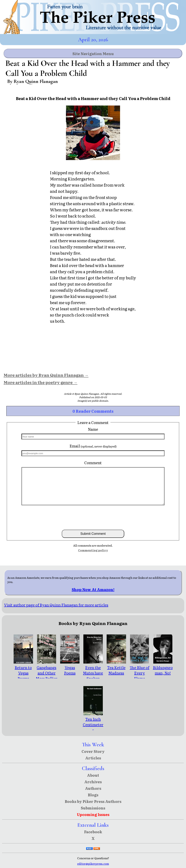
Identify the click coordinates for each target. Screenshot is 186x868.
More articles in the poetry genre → (41, 382)
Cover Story (93, 751)
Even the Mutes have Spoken (93, 670)
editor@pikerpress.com (93, 864)
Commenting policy (93, 550)
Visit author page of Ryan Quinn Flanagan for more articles (56, 605)
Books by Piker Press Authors (93, 801)
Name (93, 429)
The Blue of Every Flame (139, 670)
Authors (93, 788)
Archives (93, 782)
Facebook (93, 832)
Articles (93, 758)
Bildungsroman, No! (163, 667)
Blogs (93, 795)
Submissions (93, 808)
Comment (93, 463)
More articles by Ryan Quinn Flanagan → (46, 375)
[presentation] (93, 517)
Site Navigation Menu (93, 53)
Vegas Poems (70, 667)
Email (93, 446)
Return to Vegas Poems (23, 670)
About (93, 775)
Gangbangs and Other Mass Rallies (47, 670)
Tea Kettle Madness (116, 667)
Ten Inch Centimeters (93, 722)
